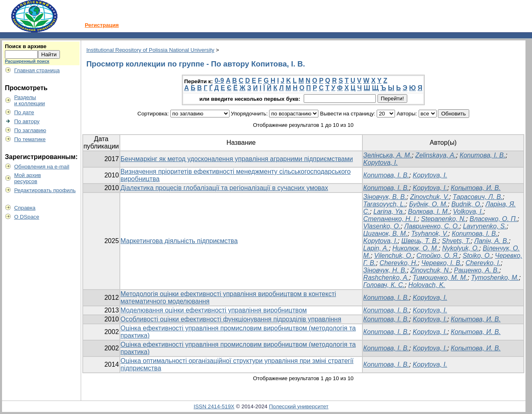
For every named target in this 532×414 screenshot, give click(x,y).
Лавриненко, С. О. (432, 226)
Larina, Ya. (389, 211)
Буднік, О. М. (428, 204)
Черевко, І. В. (441, 263)
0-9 (219, 81)
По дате (24, 112)
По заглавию (30, 130)
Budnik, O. (467, 204)
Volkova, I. (468, 211)
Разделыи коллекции (30, 100)
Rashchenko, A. (386, 278)
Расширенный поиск (27, 61)
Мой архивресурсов (28, 178)
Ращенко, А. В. (477, 270)
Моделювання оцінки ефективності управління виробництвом (214, 310)
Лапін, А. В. (491, 241)
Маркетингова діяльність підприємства (179, 241)
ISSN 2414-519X (214, 406)
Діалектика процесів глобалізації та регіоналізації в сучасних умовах (224, 188)
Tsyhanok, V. (430, 234)
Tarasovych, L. (384, 204)
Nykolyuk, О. (461, 248)
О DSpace (27, 217)
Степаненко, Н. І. (390, 219)
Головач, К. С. (384, 285)
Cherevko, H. (398, 263)
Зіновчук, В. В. (385, 197)
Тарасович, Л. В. (478, 197)
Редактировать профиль (45, 190)
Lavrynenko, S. (485, 226)
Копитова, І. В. (482, 155)
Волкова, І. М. (429, 211)
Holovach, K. (427, 285)
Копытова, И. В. (476, 188)
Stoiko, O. (477, 256)
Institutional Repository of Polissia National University (150, 50)
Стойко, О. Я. (438, 256)
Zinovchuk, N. (430, 270)
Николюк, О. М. (416, 248)
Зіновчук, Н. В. (385, 270)
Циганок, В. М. (385, 234)
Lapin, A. (376, 248)
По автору (27, 121)
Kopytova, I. (381, 163)
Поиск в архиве (26, 46)
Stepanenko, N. (444, 219)
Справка (25, 208)
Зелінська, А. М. (387, 155)
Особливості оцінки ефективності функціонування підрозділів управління (231, 319)
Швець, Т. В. (420, 241)
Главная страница (37, 70)
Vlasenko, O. (382, 226)
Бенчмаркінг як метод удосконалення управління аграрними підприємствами (237, 159)
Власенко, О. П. (493, 219)
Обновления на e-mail (42, 167)
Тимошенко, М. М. (440, 278)
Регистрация (102, 25)
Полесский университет (299, 406)
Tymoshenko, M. (495, 278)
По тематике (30, 139)
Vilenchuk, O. (394, 256)
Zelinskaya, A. (436, 155)
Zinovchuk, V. (430, 197)
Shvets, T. (456, 241)
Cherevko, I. (483, 263)
